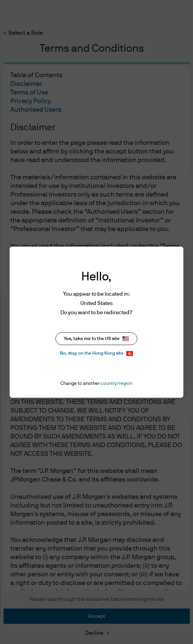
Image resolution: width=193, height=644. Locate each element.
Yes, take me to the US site (96, 339)
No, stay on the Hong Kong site (96, 353)
